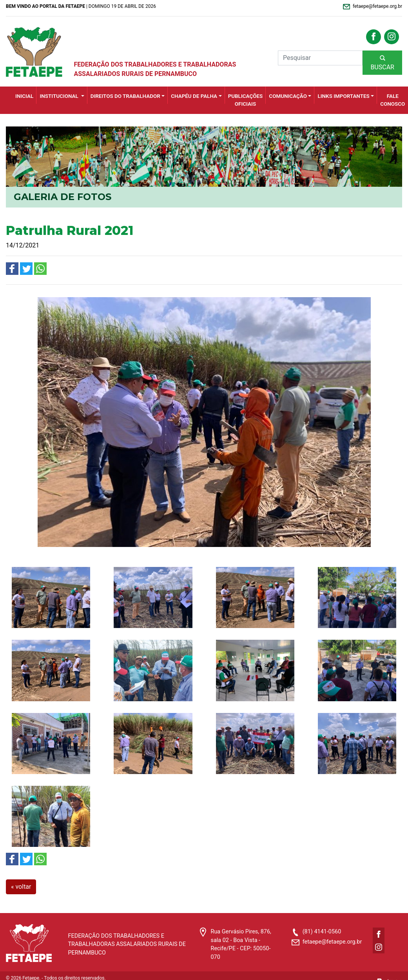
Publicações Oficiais (246, 100)
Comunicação (288, 96)
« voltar (21, 887)
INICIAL (24, 96)
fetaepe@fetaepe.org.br (332, 942)
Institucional (60, 96)
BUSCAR (382, 62)
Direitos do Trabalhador (125, 96)
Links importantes (343, 96)
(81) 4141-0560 (322, 932)
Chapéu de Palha (194, 96)
